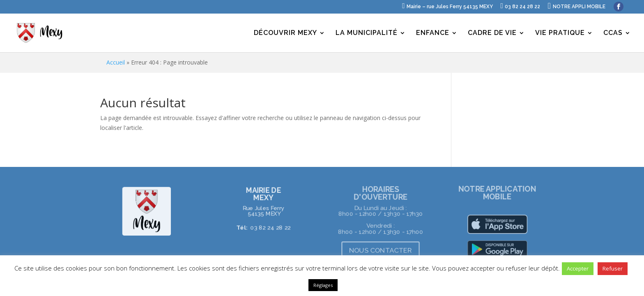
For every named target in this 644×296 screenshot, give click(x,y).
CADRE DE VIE (492, 33)
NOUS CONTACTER (381, 250)
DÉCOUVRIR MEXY (285, 33)
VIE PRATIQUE (560, 33)
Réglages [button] (323, 285)
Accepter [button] (578, 268)
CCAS (613, 33)
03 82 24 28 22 (271, 228)
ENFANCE (433, 33)
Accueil (116, 62)
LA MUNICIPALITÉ (367, 33)
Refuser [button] (613, 268)
